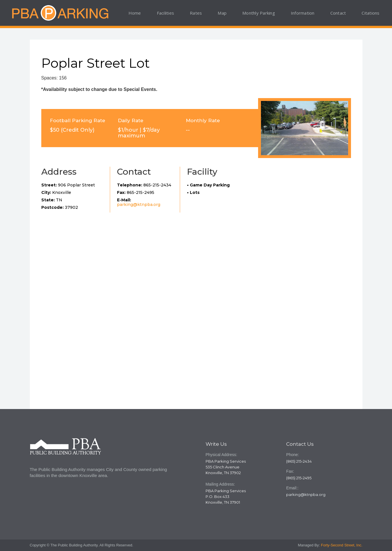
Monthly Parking (259, 13)
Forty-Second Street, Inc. (342, 545)
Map (222, 13)
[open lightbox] (305, 128)
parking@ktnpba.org (139, 205)
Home (135, 13)
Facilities (166, 13)
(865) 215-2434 (299, 461)
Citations (370, 13)
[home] (60, 13)
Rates (196, 13)
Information (303, 13)
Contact (338, 13)
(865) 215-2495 (299, 478)
